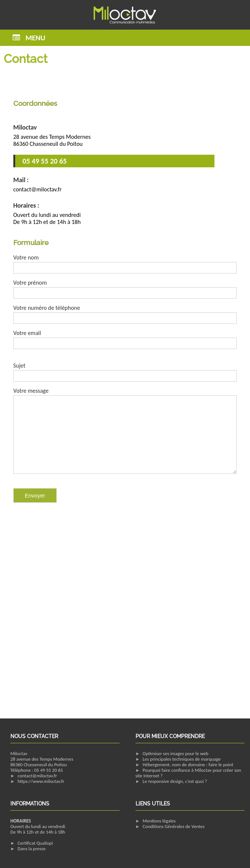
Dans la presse (32, 849)
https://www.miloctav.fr (41, 781)
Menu (35, 38)
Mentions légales (159, 821)
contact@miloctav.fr (37, 776)
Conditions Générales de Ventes (174, 826)
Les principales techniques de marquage (182, 759)
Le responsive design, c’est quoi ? (175, 781)
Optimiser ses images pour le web (176, 753)
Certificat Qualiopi (35, 843)
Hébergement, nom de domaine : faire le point (188, 765)
